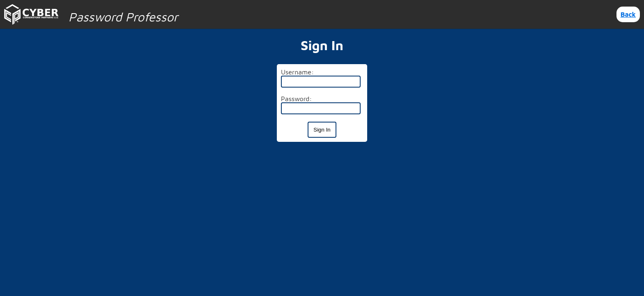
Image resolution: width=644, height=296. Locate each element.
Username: (297, 72)
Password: (297, 99)
